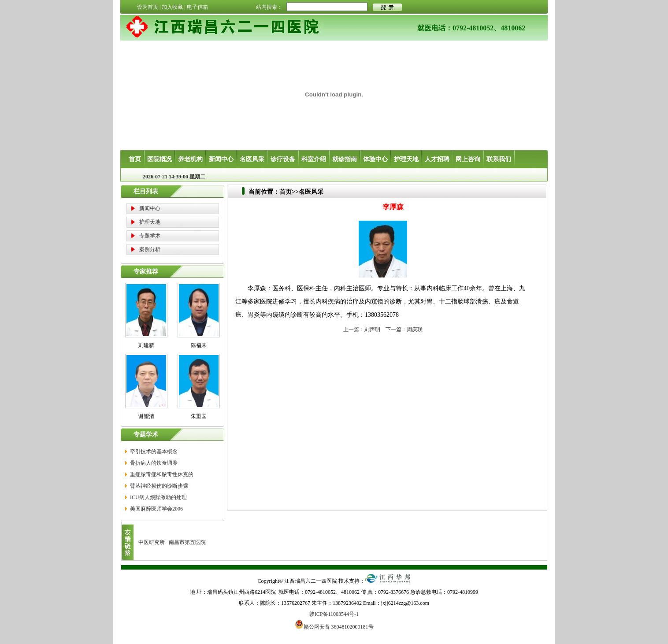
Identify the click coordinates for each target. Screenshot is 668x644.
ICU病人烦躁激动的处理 (158, 497)
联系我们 (499, 159)
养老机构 (190, 159)
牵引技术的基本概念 (154, 452)
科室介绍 (314, 159)
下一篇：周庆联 (404, 329)
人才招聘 (437, 159)
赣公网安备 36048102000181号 (334, 624)
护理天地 (406, 159)
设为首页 (148, 7)
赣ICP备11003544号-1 (334, 614)
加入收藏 (172, 7)
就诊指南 (345, 159)
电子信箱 (197, 7)
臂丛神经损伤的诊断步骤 (159, 486)
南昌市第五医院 (187, 542)
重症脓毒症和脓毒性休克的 (162, 474)
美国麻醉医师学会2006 (156, 509)
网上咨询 (468, 159)
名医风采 (252, 159)
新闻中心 (221, 159)
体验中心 (375, 159)
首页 (135, 159)
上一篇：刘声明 (362, 329)
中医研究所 (152, 542)
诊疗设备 (283, 159)
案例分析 (150, 249)
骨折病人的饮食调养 (154, 463)
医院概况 (160, 159)
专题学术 (150, 236)
